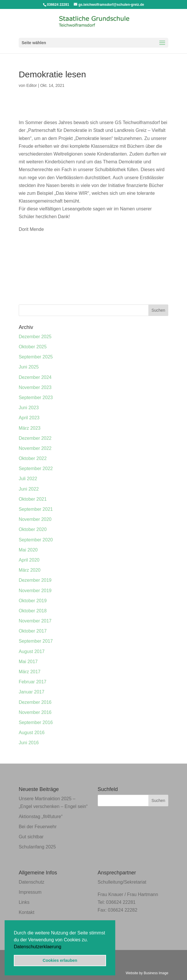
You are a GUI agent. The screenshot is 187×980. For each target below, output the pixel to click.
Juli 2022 (28, 479)
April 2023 (29, 418)
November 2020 (35, 519)
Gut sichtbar (31, 837)
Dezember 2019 (35, 580)
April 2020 (29, 560)
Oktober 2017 (33, 631)
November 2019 (35, 591)
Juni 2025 (29, 367)
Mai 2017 (28, 662)
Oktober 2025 (33, 347)
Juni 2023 (29, 408)
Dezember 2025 (35, 337)
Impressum (30, 892)
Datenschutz (32, 882)
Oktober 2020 (33, 529)
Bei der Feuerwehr (38, 827)
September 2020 (36, 540)
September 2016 (36, 722)
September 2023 (36, 398)
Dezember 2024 (35, 377)
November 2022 (35, 448)
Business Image (156, 973)
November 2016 (35, 712)
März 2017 (30, 672)
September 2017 (36, 641)
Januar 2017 (32, 692)
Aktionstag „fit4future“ (41, 817)
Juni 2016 (29, 743)
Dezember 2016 (35, 702)
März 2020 (30, 570)
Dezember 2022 (35, 438)
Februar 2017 (33, 682)
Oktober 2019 (33, 601)
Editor (32, 85)
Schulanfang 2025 (37, 847)
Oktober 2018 (33, 611)
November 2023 (35, 387)
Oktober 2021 (33, 499)
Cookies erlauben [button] (60, 960)
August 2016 (32, 733)
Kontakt (27, 912)
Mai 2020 (28, 550)
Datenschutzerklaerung (38, 947)
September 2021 (36, 509)
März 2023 (30, 428)
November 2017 (35, 621)
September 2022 (36, 469)
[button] (63, 947)
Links (24, 902)
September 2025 (36, 357)
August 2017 (32, 651)
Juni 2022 (29, 489)
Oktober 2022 (33, 458)
